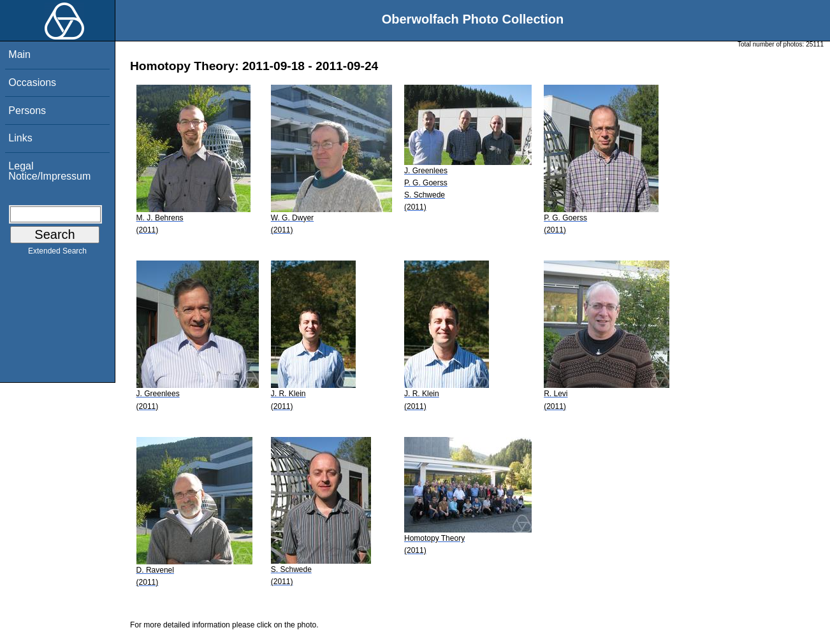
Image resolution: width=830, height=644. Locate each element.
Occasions (32, 82)
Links (20, 138)
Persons (27, 111)
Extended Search (57, 254)
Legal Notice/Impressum (49, 171)
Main (19, 54)
